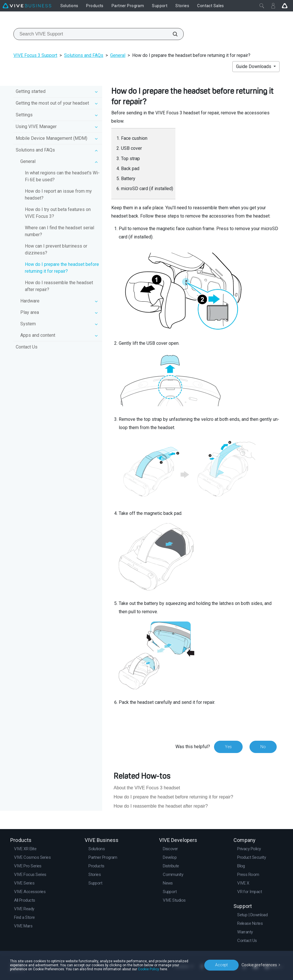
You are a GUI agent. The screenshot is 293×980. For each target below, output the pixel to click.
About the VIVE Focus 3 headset (147, 788)
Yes (228, 747)
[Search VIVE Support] (172, 34)
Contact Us (27, 347)
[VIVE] (27, 6)
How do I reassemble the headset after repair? (59, 286)
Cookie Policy (149, 969)
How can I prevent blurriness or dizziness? (56, 249)
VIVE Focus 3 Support (35, 55)
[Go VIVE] (285, 6)
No (263, 747)
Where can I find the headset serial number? (60, 231)
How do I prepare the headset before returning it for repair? (62, 268)
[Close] (262, 6)
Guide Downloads (254, 66)
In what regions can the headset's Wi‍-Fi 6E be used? (62, 176)
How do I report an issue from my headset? (58, 195)
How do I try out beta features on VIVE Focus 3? (58, 213)
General (118, 55)
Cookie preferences (259, 965)
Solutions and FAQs (84, 55)
